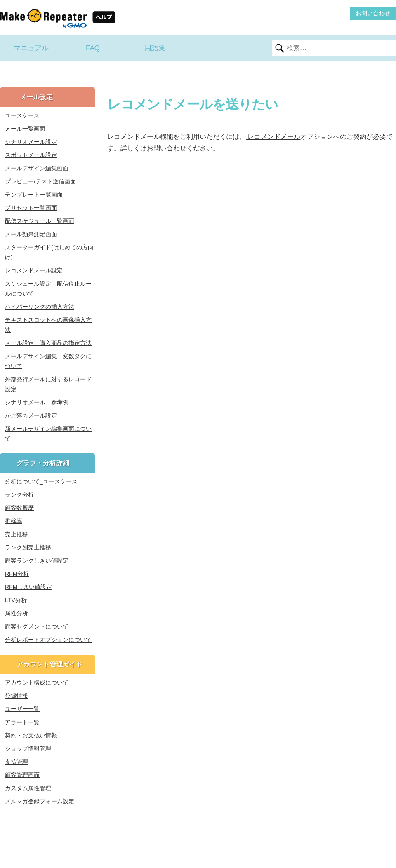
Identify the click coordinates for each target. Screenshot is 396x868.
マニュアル (31, 48)
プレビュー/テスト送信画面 (40, 181)
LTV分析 (16, 600)
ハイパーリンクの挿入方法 (40, 307)
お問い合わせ (373, 13)
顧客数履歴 (19, 508)
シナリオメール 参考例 (37, 402)
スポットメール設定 (31, 155)
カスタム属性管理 (28, 788)
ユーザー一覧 (22, 709)
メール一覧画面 (25, 129)
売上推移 (16, 534)
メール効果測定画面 (31, 234)
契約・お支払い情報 (31, 735)
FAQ (93, 48)
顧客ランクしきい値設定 (37, 561)
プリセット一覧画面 (31, 208)
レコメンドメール (273, 137)
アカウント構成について (37, 683)
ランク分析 (19, 495)
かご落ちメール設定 (31, 415)
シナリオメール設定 (31, 142)
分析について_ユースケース (41, 481)
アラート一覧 (22, 722)
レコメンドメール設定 (34, 270)
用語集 (155, 48)
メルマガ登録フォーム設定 (40, 801)
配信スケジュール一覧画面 (40, 221)
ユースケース (22, 115)
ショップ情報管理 (28, 748)
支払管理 (16, 762)
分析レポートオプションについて (48, 640)
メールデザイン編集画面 (37, 168)
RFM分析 (17, 574)
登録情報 (16, 696)
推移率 (14, 521)
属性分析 (16, 613)
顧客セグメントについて (37, 626)
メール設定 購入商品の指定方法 (48, 343)
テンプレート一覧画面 (34, 195)
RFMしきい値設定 (28, 587)
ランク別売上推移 (28, 547)
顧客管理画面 (22, 775)
